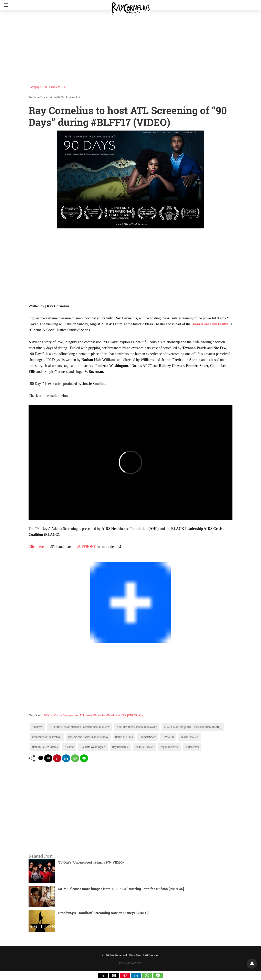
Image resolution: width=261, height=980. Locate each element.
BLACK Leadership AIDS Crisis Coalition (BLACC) (193, 727)
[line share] (84, 758)
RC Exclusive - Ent (56, 87)
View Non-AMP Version (144, 955)
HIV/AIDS (168, 737)
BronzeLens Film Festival (47, 737)
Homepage (35, 87)
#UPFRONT (87, 547)
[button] (103, 976)
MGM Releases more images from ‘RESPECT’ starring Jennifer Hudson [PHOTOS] (121, 889)
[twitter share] (41, 758)
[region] (129, 46)
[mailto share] (48, 758)
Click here (36, 547)
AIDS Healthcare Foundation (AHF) (137, 727)
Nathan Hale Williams (45, 747)
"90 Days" (37, 727)
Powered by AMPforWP (131, 963)
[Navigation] (5, 5)
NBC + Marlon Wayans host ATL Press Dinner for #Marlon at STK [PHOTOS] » (94, 715)
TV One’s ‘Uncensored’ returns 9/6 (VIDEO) (91, 862)
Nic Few (69, 747)
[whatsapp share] (75, 758)
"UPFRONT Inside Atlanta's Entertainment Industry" (80, 727)
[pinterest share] (57, 758)
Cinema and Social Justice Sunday (88, 737)
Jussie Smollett (189, 737)
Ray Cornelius (120, 747)
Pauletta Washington (93, 747)
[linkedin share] (66, 758)
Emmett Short (148, 737)
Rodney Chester (144, 747)
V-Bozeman (192, 747)
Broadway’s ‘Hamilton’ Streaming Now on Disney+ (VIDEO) (103, 913)
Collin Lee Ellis (124, 737)
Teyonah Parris (169, 747)
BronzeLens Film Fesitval (211, 324)
